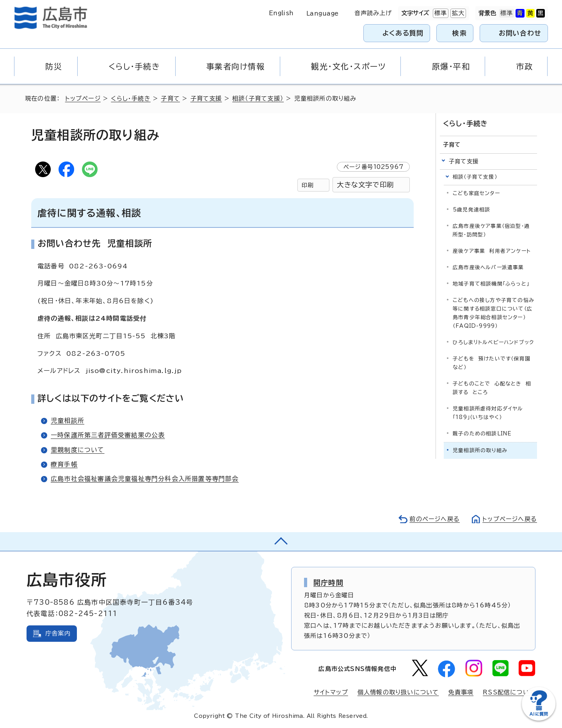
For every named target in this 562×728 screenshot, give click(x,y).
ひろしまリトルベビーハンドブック (493, 342)
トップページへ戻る (510, 519)
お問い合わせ (520, 33)
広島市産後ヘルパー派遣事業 (488, 267)
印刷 (308, 185)
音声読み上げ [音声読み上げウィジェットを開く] (373, 13)
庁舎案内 (58, 633)
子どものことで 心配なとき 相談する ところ (492, 388)
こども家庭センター (476, 193)
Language (323, 13)
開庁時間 (328, 582)
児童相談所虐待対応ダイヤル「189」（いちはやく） (488, 413)
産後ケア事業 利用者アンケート (492, 251)
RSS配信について (509, 692)
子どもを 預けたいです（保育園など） (492, 363)
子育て (170, 99)
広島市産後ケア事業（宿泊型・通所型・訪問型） (491, 230)
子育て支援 (206, 99)
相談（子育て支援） (258, 99)
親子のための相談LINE (482, 434)
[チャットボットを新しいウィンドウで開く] (539, 719)
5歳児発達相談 (471, 210)
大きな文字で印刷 (365, 185)
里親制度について (78, 450)
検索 (460, 33)
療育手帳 (64, 464)
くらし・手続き (131, 99)
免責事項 (461, 692)
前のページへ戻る (435, 519)
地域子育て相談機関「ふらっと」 (491, 284)
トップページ (83, 99)
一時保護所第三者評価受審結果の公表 (108, 435)
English (281, 13)
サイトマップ (331, 692)
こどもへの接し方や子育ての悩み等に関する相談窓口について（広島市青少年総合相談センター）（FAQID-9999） (494, 313)
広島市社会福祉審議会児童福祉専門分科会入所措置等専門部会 (145, 479)
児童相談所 (68, 421)
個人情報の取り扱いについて (398, 692)
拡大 (457, 13)
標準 (440, 13)
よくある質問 (403, 33)
